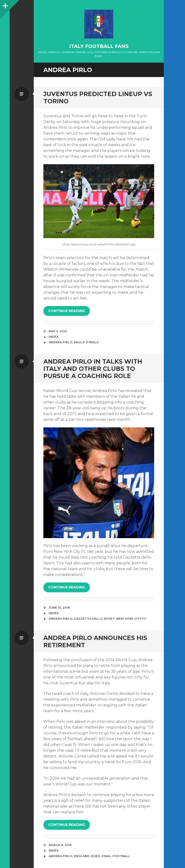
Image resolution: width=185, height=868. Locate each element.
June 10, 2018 (59, 608)
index (54, 337)
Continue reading (67, 311)
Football (121, 856)
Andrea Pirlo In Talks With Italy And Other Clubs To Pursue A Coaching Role (93, 369)
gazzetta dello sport (94, 619)
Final (106, 856)
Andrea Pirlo (61, 342)
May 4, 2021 (58, 331)
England (82, 856)
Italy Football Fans (99, 46)
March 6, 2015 (60, 845)
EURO (96, 856)
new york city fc (131, 619)
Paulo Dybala (86, 342)
